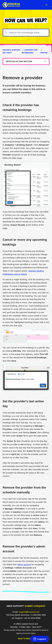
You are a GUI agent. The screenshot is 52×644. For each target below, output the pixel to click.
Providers (46, 53)
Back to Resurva (26, 639)
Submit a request (35, 606)
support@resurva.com (29, 612)
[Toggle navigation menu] (46, 5)
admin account (24, 564)
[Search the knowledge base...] (26, 33)
